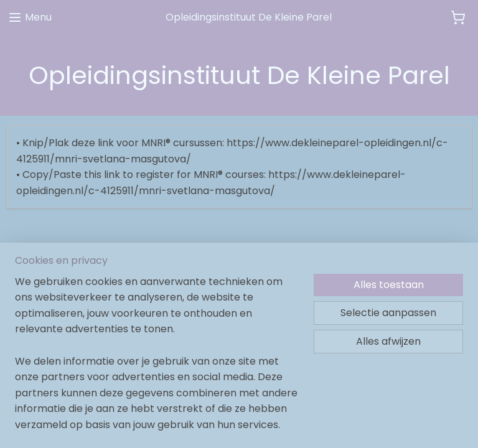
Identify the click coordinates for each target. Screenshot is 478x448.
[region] (157, 361)
